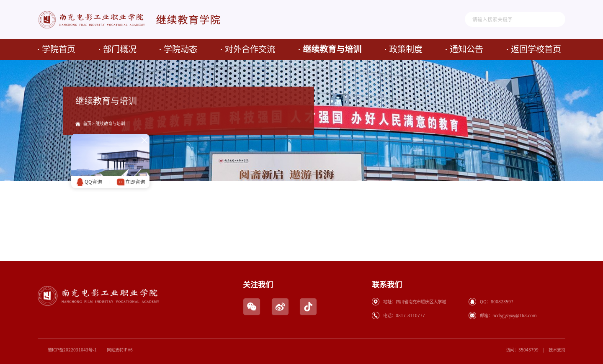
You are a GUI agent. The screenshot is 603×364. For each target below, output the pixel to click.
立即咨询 (130, 181)
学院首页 (59, 49)
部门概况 (120, 49)
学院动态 (180, 49)
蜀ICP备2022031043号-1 (72, 350)
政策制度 (406, 49)
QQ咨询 (88, 181)
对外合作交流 (250, 49)
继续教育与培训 (332, 49)
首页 (87, 123)
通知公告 (466, 49)
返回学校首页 (536, 49)
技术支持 (557, 350)
